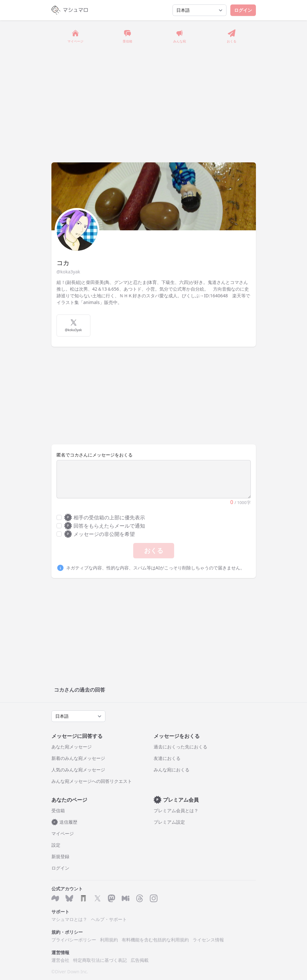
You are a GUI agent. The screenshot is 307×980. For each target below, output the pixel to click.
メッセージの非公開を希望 (100, 534)
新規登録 (60, 856)
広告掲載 (140, 960)
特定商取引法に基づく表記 (100, 960)
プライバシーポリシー (74, 940)
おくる (154, 550)
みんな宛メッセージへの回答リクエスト (92, 781)
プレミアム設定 (169, 822)
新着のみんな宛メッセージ (78, 758)
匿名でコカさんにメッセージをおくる (95, 455)
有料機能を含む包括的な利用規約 (155, 940)
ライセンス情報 (208, 940)
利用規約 (109, 940)
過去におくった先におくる (180, 747)
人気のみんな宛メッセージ (78, 770)
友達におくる (167, 758)
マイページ (63, 833)
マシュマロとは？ (69, 919)
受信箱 (58, 810)
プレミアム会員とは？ (176, 810)
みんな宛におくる (172, 770)
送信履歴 (64, 822)
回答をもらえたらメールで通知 (105, 526)
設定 (56, 845)
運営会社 (60, 960)
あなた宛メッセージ (72, 747)
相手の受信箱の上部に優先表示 (105, 517)
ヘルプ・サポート (109, 919)
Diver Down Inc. (72, 972)
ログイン (243, 10)
